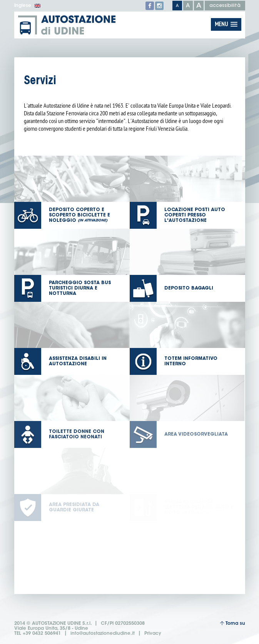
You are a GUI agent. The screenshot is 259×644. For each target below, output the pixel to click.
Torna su (232, 623)
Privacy (153, 634)
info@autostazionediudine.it (103, 634)
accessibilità (225, 6)
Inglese (28, 6)
